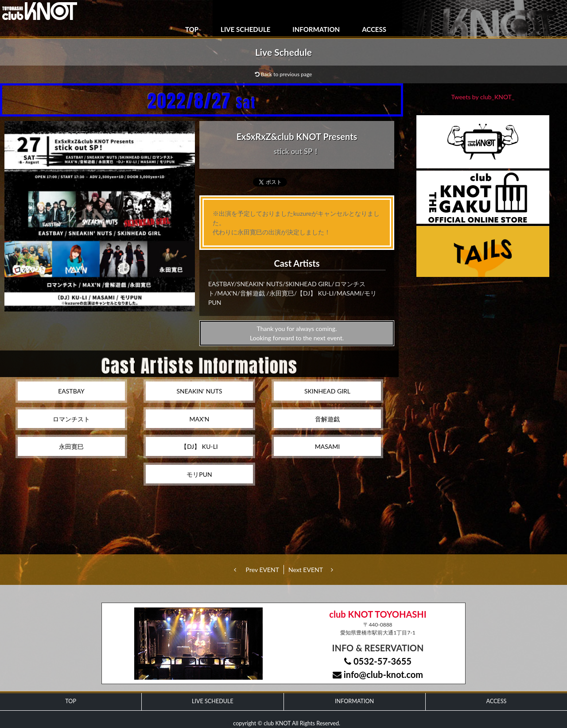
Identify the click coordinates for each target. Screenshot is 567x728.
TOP (192, 29)
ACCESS (374, 29)
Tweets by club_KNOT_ (483, 97)
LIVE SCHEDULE (245, 29)
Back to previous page (284, 74)
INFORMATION (316, 29)
